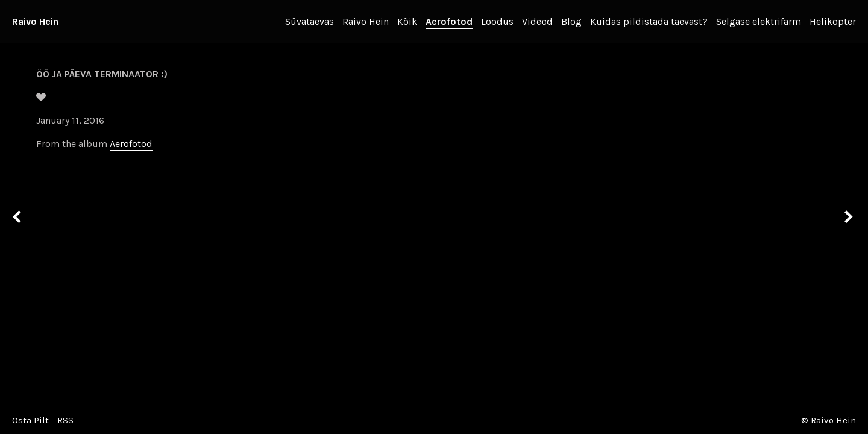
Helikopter (833, 21)
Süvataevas (310, 21)
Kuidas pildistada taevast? (649, 21)
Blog (571, 21)
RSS (65, 420)
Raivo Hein (35, 21)
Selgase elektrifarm (759, 21)
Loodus (497, 21)
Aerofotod (449, 21)
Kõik (407, 21)
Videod (537, 21)
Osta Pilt (30, 420)
